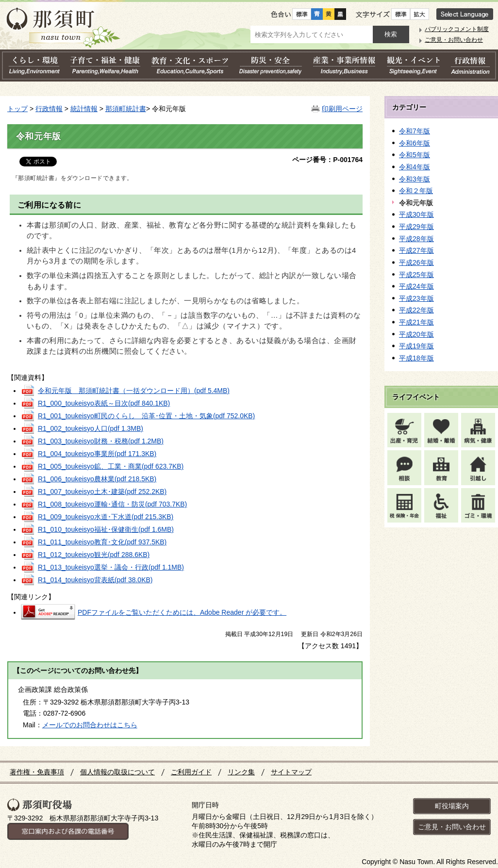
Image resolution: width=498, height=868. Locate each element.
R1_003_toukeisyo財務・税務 (101, 441)
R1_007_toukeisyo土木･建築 (102, 491)
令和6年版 (415, 143)
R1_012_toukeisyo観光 (94, 555)
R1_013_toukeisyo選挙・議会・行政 (111, 567)
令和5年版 (415, 155)
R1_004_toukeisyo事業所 (97, 454)
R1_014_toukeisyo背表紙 (95, 580)
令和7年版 (415, 131)
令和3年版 (415, 179)
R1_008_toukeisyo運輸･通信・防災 (112, 504)
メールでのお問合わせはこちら (90, 725)
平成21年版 (416, 322)
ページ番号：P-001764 (327, 160)
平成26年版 (416, 262)
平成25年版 (416, 275)
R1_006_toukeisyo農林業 (97, 479)
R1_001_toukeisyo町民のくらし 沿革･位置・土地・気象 (146, 416)
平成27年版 (416, 250)
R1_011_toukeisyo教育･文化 (102, 542)
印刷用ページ (342, 109)
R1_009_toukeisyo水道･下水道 (106, 517)
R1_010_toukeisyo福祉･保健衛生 (106, 529)
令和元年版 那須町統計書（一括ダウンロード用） (134, 391)
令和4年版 (415, 167)
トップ (17, 109)
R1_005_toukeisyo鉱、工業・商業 (111, 466)
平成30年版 (416, 214)
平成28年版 (416, 239)
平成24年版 (416, 286)
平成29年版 (416, 227)
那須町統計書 (126, 109)
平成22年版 (416, 310)
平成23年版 (416, 298)
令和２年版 (416, 191)
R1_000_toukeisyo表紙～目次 (104, 403)
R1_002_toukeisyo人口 (91, 428)
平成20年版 (416, 334)
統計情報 (84, 109)
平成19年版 (416, 346)
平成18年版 (416, 358)
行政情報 (49, 109)
